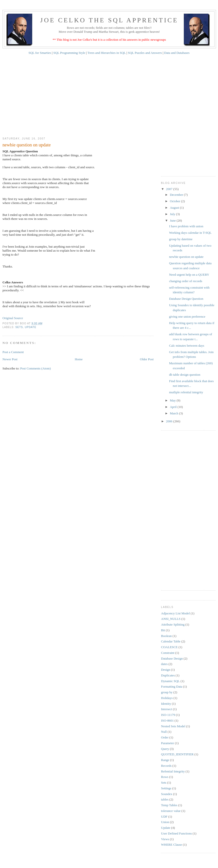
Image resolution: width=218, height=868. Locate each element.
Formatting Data (172, 686)
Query (165, 749)
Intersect (167, 709)
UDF (164, 817)
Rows (165, 777)
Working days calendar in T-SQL (190, 233)
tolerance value (171, 811)
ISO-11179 (168, 715)
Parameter (168, 743)
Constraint (168, 653)
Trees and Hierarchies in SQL (107, 53)
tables (165, 799)
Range (165, 760)
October (176, 201)
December (177, 195)
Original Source (13, 318)
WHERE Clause (172, 845)
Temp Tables (169, 805)
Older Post (147, 359)
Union (165, 822)
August (175, 208)
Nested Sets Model (173, 726)
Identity (166, 704)
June (173, 220)
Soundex (167, 794)
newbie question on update (186, 257)
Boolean (166, 636)
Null (164, 732)
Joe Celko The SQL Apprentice (109, 20)
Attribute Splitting (173, 624)
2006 (170, 421)
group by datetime (181, 239)
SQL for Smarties (40, 53)
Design (166, 670)
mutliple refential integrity (186, 392)
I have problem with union (186, 226)
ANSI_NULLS (171, 619)
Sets (19, 327)
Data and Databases (177, 53)
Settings (166, 788)
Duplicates (168, 675)
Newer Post (10, 359)
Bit (163, 630)
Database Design (172, 658)
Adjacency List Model (175, 613)
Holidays (167, 698)
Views (165, 839)
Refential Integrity (173, 771)
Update (30, 327)
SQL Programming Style (69, 53)
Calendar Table (171, 641)
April (174, 407)
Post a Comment (13, 352)
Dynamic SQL (170, 681)
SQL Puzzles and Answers (145, 53)
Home (79, 359)
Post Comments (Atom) (36, 368)
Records (166, 766)
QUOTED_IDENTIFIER (177, 754)
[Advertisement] (109, 98)
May (173, 400)
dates (164, 664)
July (173, 214)
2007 (170, 189)
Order (165, 737)
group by (167, 692)
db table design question (185, 375)
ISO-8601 (167, 720)
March (175, 413)
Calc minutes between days (187, 346)
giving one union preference (187, 317)
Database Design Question (186, 299)
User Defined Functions (176, 833)
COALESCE (169, 647)
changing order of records (186, 281)
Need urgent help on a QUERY (189, 275)
